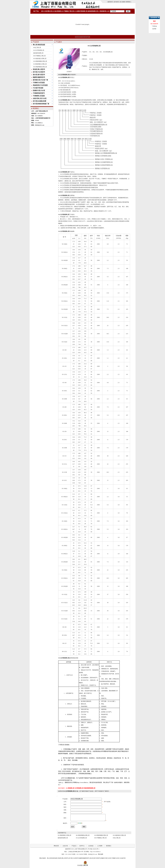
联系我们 (109, 847)
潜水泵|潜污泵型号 (95, 859)
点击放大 (69, 72)
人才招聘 (100, 847)
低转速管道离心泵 (38, 53)
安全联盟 (80, 867)
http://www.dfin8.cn (95, 853)
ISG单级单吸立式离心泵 (40, 64)
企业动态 (91, 847)
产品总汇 (74, 847)
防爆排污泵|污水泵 (106, 859)
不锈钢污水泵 (115, 859)
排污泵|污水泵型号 (74, 859)
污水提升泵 (122, 859)
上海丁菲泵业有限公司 (81, 850)
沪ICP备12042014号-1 (93, 850)
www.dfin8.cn (39, 123)
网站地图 (101, 856)
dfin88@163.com (40, 125)
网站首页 (56, 847)
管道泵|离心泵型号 (63, 859)
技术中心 (82, 847)
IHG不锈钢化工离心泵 (39, 56)
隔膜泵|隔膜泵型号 (84, 859)
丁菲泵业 (73, 100)
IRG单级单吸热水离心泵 (40, 67)
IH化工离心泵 (37, 48)
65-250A (65, 440)
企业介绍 (65, 847)
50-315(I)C (64, 342)
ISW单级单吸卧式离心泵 (40, 61)
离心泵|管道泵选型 (52, 859)
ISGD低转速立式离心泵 (40, 59)
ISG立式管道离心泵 (39, 50)
